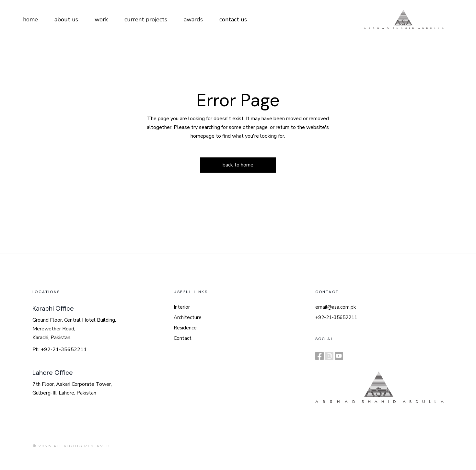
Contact (183, 338)
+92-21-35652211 (336, 317)
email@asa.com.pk (336, 307)
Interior (182, 307)
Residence (185, 328)
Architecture (188, 317)
